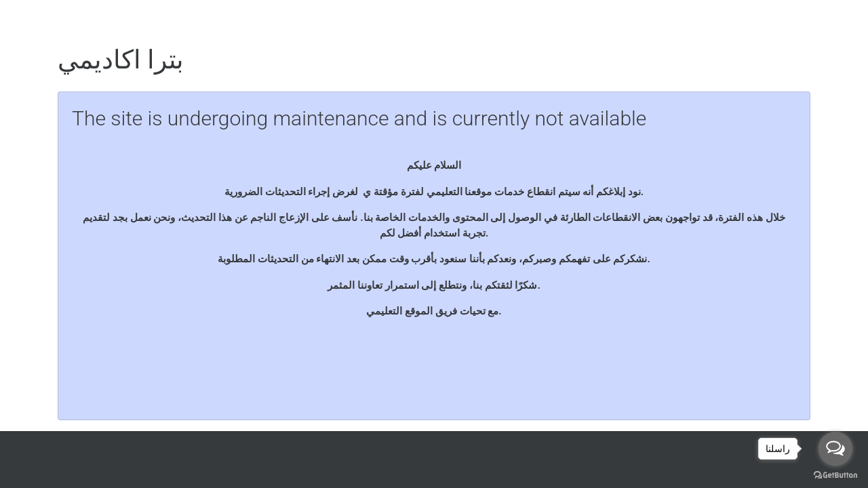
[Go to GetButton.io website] (835, 474)
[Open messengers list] (835, 449)
